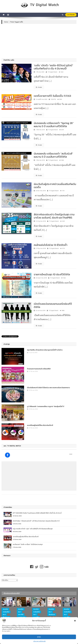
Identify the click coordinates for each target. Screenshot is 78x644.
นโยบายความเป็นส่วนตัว (40, 641)
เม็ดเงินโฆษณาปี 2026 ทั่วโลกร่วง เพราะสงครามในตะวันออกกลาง (48, 388)
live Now (71, 15)
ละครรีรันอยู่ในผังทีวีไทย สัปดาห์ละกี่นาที (40, 425)
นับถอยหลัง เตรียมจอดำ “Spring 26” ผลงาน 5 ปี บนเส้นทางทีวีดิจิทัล (54, 125)
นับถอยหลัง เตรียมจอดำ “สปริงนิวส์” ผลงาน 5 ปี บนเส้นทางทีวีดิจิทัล (53, 155)
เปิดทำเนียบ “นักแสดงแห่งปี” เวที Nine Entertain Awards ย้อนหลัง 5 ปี (36, 521)
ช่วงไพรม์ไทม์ (6, 612)
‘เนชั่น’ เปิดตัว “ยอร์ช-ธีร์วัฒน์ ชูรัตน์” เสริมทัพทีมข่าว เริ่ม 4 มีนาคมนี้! (53, 67)
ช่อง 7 (20, 612)
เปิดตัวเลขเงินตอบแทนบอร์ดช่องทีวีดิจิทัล (53, 305)
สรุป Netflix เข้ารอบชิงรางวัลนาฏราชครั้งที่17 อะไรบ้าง (45, 350)
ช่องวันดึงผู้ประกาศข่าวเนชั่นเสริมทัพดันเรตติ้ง (55, 186)
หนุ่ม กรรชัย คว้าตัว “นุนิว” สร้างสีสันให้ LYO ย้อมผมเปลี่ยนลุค (33, 529)
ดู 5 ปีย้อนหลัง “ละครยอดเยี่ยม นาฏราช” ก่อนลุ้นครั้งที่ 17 (46, 406)
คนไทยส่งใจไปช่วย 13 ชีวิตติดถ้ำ (51, 245)
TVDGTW (53, 99)
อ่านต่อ (39, 87)
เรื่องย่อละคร (52, 615)
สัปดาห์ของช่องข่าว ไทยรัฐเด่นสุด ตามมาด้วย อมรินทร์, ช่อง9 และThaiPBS (54, 216)
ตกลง (39, 637)
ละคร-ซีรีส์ (21, 615)
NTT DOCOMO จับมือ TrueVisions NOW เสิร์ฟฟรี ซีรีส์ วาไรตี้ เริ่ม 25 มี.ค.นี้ (37, 513)
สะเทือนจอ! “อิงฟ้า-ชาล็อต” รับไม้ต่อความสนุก (28, 544)
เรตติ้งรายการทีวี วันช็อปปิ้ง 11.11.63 (52, 96)
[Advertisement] (39, 41)
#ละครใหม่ (5, 609)
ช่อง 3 (4, 615)
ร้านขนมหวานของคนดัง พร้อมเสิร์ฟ (39, 369)
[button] (75, 621)
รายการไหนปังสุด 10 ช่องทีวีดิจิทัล (52, 274)
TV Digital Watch (52, 72)
